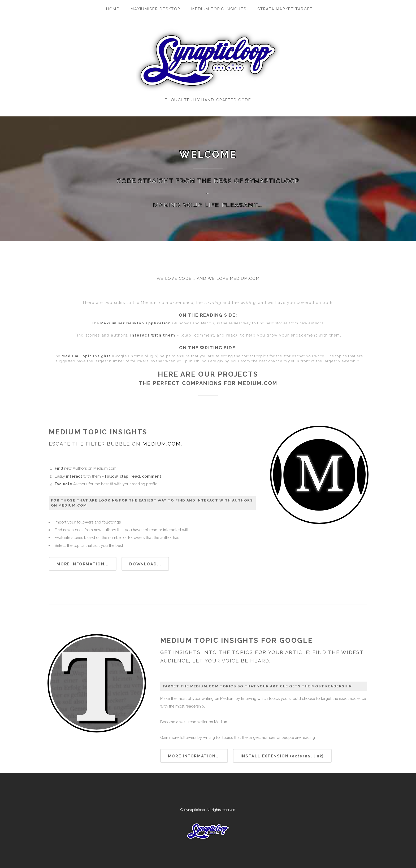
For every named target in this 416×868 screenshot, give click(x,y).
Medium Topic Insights (219, 9)
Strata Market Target (285, 9)
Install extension (282, 756)
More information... (83, 564)
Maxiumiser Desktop (155, 9)
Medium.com (162, 444)
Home (113, 9)
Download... (145, 564)
